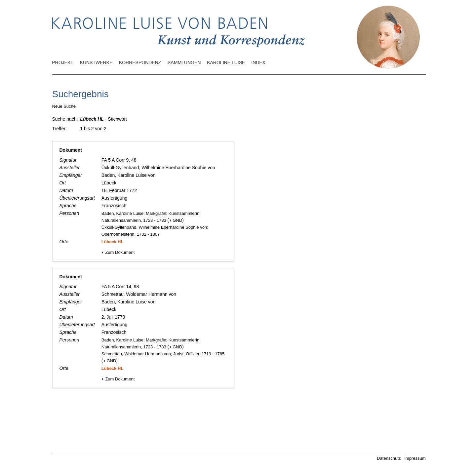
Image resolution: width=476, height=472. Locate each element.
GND (176, 220)
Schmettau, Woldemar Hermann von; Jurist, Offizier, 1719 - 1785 (163, 354)
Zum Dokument (118, 252)
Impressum (415, 458)
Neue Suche (64, 106)
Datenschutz (389, 458)
